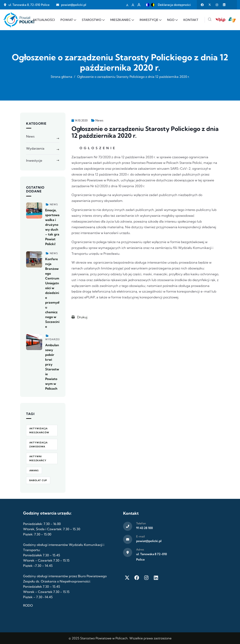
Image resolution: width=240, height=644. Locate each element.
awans (34, 470)
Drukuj (79, 317)
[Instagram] (146, 578)
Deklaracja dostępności (174, 5)
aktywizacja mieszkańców (39, 430)
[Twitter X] (127, 578)
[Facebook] (137, 578)
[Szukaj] (210, 20)
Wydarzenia (35, 148)
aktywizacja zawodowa (38, 445)
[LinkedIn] (156, 578)
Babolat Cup (38, 480)
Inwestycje (34, 160)
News (99, 120)
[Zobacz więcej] (34, 211)
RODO (28, 605)
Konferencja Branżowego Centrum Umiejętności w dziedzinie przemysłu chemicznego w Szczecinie (52, 293)
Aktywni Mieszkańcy (38, 458)
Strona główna (61, 77)
